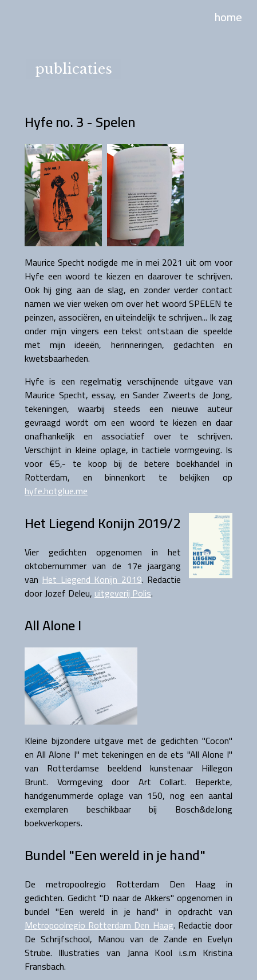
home (228, 17)
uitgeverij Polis (123, 593)
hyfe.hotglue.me (56, 491)
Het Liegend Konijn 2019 (92, 579)
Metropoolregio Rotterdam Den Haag (99, 925)
